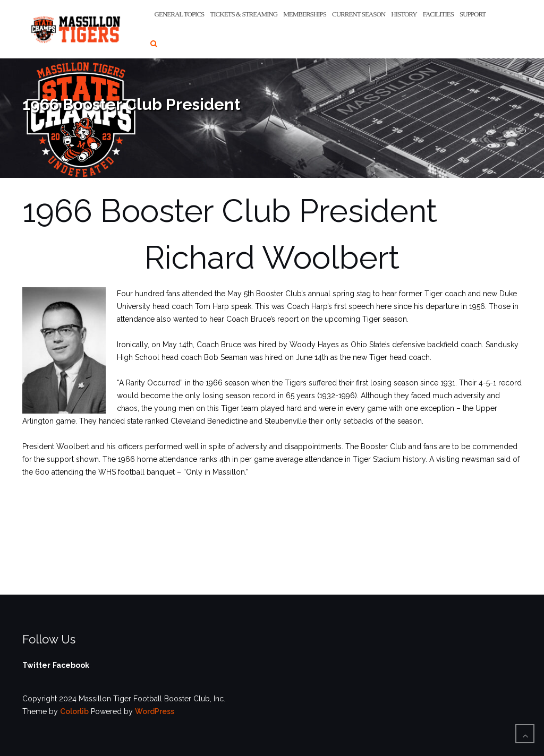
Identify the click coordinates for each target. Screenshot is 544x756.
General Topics (180, 14)
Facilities (438, 14)
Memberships (305, 14)
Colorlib (74, 711)
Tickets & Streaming (244, 14)
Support (473, 14)
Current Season (359, 14)
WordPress (155, 711)
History (404, 14)
